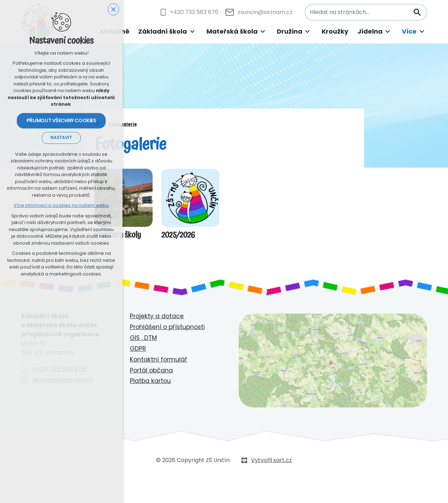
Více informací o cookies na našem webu (61, 205)
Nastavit (61, 138)
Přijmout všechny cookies (61, 120)
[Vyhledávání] (417, 12)
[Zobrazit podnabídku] (192, 32)
